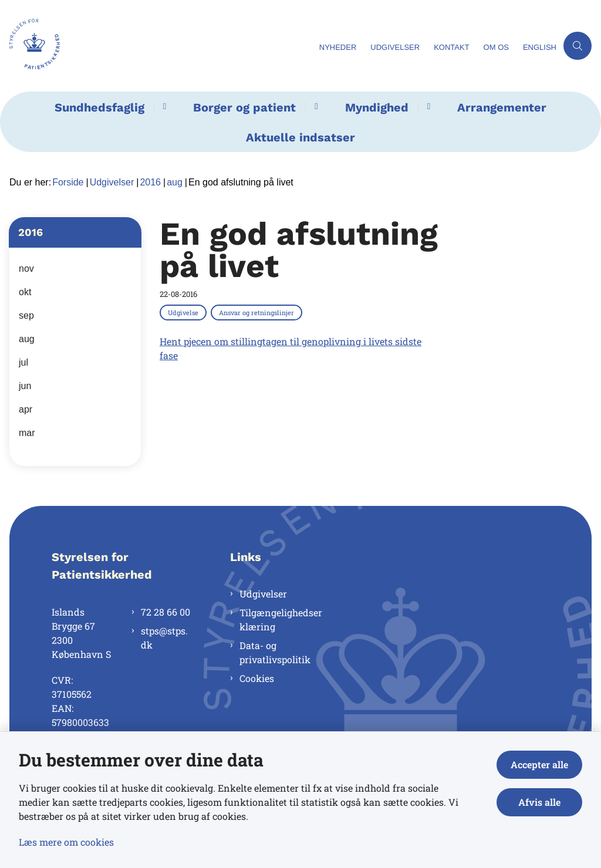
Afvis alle (539, 802)
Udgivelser (263, 594)
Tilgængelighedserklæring (281, 619)
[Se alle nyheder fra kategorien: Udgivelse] (184, 312)
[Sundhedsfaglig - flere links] (163, 107)
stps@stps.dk (164, 638)
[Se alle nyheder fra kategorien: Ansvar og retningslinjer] (258, 312)
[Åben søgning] (578, 46)
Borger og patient (244, 107)
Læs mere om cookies (66, 842)
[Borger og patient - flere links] (314, 107)
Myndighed (377, 107)
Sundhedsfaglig (99, 107)
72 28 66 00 (166, 612)
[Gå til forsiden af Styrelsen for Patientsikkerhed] (156, 46)
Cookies (257, 678)
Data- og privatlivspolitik (275, 652)
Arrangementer (502, 107)
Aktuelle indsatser (300, 137)
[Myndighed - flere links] (427, 107)
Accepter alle (539, 764)
